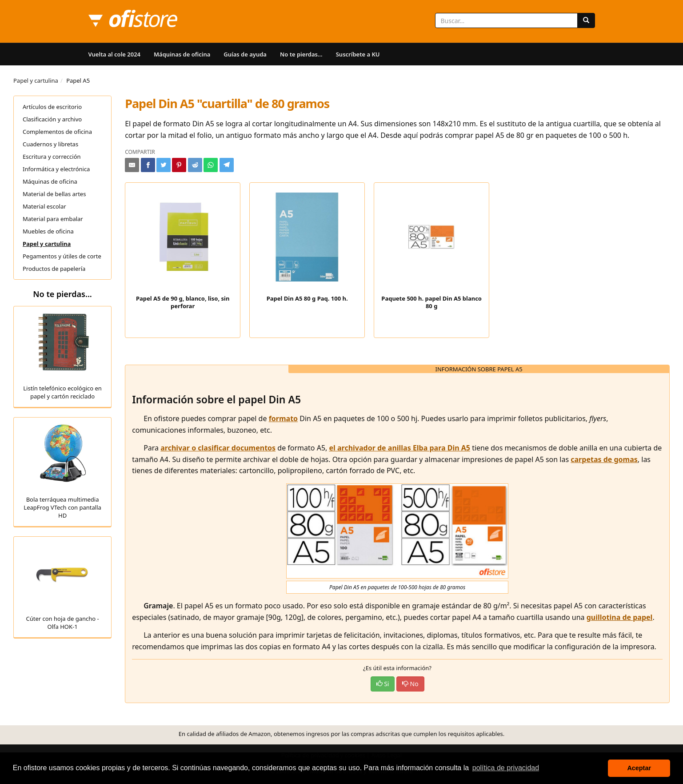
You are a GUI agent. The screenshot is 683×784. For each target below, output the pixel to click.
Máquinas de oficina (182, 54)
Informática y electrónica (56, 169)
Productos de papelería (54, 269)
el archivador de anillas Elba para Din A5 (400, 448)
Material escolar (44, 206)
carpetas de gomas (604, 459)
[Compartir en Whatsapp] (211, 165)
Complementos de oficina (57, 132)
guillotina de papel (620, 617)
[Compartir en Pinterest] (179, 165)
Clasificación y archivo (52, 119)
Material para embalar (53, 219)
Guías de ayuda (245, 54)
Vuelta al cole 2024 (115, 54)
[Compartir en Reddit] (195, 165)
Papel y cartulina (36, 80)
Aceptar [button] (639, 768)
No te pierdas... (301, 54)
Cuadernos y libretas (50, 144)
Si (383, 684)
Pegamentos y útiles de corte (62, 256)
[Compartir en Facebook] (148, 165)
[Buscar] (586, 20)
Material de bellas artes (54, 194)
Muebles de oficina (48, 231)
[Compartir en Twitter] (164, 165)
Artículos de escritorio (52, 107)
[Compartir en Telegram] (227, 165)
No (410, 684)
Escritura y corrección (52, 157)
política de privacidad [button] (506, 768)
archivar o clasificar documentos (218, 448)
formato (283, 418)
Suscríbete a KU (358, 54)
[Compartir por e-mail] (132, 165)
